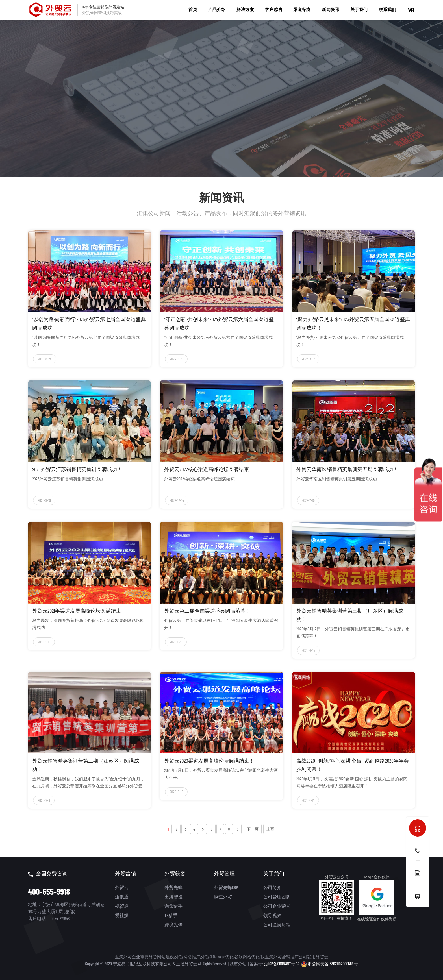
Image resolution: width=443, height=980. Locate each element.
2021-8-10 (44, 642)
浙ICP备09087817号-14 (282, 964)
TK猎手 (171, 915)
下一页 (253, 829)
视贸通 (122, 906)
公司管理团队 (277, 897)
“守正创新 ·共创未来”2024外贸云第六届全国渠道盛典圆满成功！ (219, 323)
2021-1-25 (176, 642)
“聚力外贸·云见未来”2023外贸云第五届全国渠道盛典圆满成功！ (353, 323)
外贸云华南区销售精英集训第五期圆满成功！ (347, 469)
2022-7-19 (308, 500)
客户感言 (274, 9)
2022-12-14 (177, 500)
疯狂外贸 (223, 897)
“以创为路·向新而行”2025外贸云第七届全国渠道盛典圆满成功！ (89, 323)
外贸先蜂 (173, 887)
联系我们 (387, 9)
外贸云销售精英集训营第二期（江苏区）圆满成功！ (86, 765)
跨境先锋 (173, 925)
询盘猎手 (173, 906)
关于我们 (359, 9)
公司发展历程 (277, 925)
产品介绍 (217, 9)
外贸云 (122, 887)
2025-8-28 (44, 359)
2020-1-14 (308, 800)
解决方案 (245, 9)
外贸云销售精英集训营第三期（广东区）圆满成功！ (350, 615)
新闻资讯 (331, 9)
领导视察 (272, 915)
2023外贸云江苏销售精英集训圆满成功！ (77, 469)
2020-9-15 (308, 650)
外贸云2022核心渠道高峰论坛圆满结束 (207, 469)
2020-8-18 (176, 792)
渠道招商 (302, 9)
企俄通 (122, 897)
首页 (193, 9)
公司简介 (272, 887)
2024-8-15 (176, 359)
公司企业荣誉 (277, 906)
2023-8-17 (308, 359)
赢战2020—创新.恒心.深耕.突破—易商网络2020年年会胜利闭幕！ (353, 765)
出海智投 (173, 897)
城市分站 (238, 964)
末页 (270, 829)
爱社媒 (122, 915)
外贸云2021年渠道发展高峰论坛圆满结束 (77, 611)
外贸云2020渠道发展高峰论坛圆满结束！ (209, 761)
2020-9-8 (44, 800)
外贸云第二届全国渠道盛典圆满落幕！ (207, 611)
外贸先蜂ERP (226, 887)
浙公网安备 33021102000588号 (330, 963)
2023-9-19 (44, 500)
